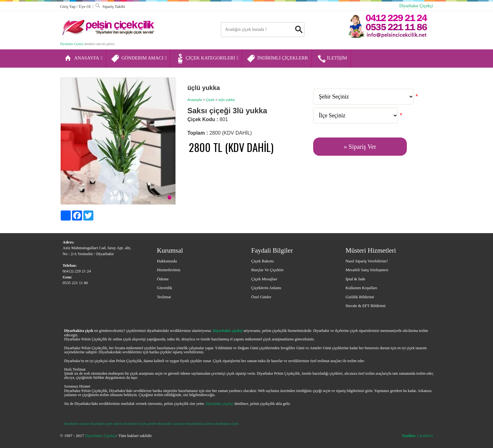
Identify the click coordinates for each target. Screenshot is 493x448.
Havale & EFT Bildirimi (366, 306)
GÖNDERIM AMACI (139, 59)
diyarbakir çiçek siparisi (107, 423)
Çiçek (210, 100)
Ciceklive (417, 436)
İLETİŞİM (332, 59)
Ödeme (163, 279)
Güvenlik (164, 288)
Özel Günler (261, 297)
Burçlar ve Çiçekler (267, 270)
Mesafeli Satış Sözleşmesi (367, 270)
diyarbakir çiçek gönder (140, 423)
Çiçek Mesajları (264, 279)
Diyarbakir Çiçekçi (72, 44)
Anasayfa (195, 100)
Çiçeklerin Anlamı (266, 288)
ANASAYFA (83, 59)
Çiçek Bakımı (263, 261)
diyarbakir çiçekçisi (171, 423)
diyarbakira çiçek (227, 423)
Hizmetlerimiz (169, 270)
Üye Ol (85, 6)
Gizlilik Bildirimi (360, 297)
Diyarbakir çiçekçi (228, 331)
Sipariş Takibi (110, 6)
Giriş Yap (68, 6)
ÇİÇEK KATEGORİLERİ (207, 59)
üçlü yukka (226, 100)
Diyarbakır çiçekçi (220, 404)
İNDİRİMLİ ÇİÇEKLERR (277, 59)
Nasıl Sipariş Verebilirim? (367, 261)
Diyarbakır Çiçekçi (416, 6)
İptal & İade (355, 279)
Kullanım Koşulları (361, 288)
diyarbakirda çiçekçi (200, 423)
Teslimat (164, 297)
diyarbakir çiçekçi (77, 423)
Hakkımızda (167, 261)
